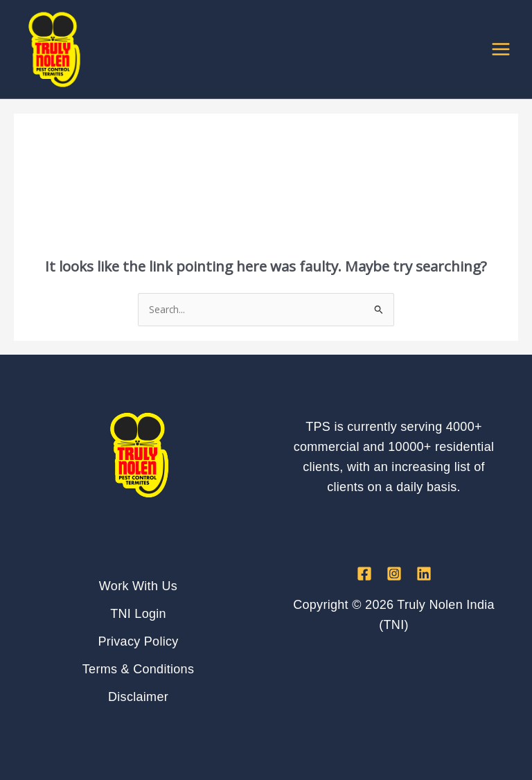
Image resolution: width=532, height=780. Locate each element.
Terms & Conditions (138, 669)
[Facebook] (364, 574)
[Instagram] (394, 574)
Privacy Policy (138, 641)
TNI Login (138, 614)
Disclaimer (138, 697)
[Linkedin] (424, 574)
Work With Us (138, 586)
